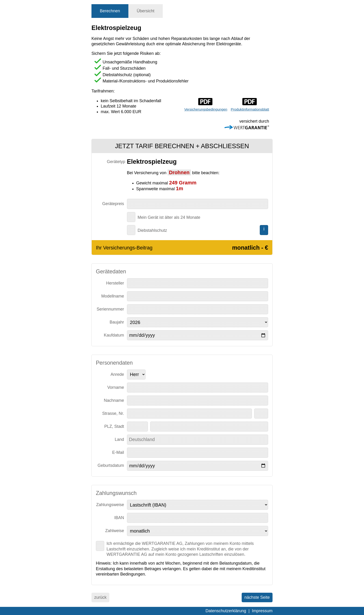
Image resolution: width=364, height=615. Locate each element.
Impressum (262, 611)
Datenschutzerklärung (226, 611)
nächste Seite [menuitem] (257, 597)
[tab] (110, 11)
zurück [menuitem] (100, 597)
